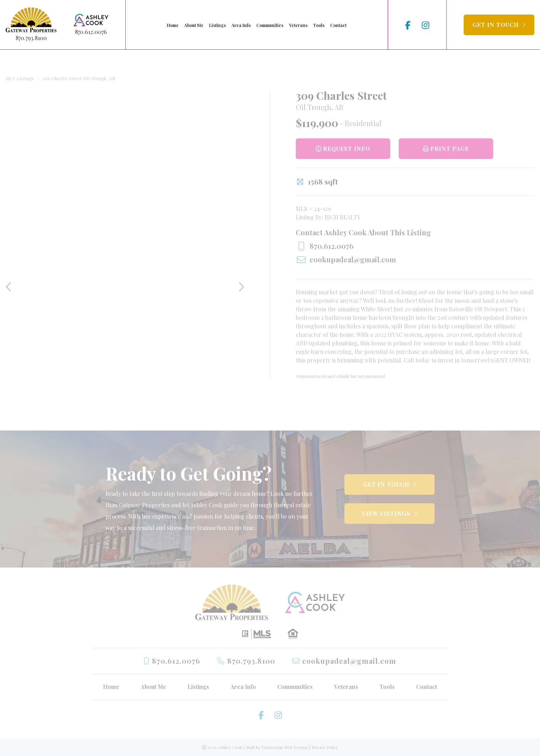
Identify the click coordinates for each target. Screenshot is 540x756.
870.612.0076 (91, 32)
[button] (499, 25)
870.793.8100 (31, 38)
